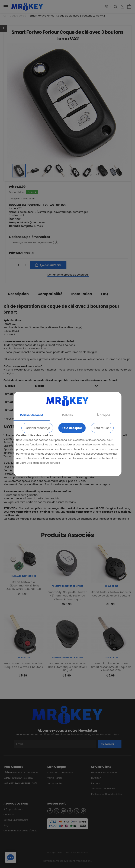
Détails (68, 415)
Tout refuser (102, 428)
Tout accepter (72, 428)
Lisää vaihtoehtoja (37, 428)
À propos (104, 415)
